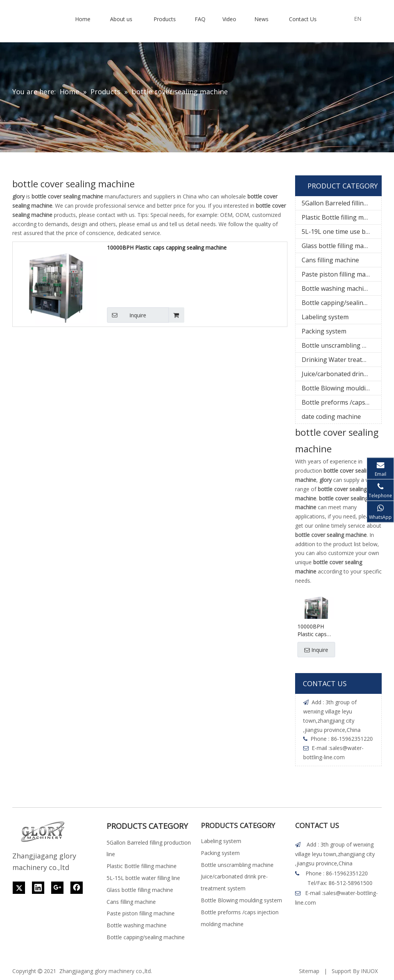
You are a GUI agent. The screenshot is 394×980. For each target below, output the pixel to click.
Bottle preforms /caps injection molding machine (341, 402)
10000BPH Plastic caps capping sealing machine (167, 247)
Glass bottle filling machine (340, 246)
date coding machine (331, 417)
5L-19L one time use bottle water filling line (341, 232)
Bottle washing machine (336, 288)
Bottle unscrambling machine (341, 345)
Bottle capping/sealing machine (341, 303)
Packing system (324, 331)
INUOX (369, 971)
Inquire (127, 315)
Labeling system (325, 317)
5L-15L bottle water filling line (143, 878)
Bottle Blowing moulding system (341, 388)
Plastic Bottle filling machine (341, 217)
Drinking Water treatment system (341, 360)
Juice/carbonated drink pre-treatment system (341, 374)
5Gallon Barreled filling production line (341, 203)
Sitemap (309, 971)
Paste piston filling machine (341, 274)
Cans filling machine (330, 260)
